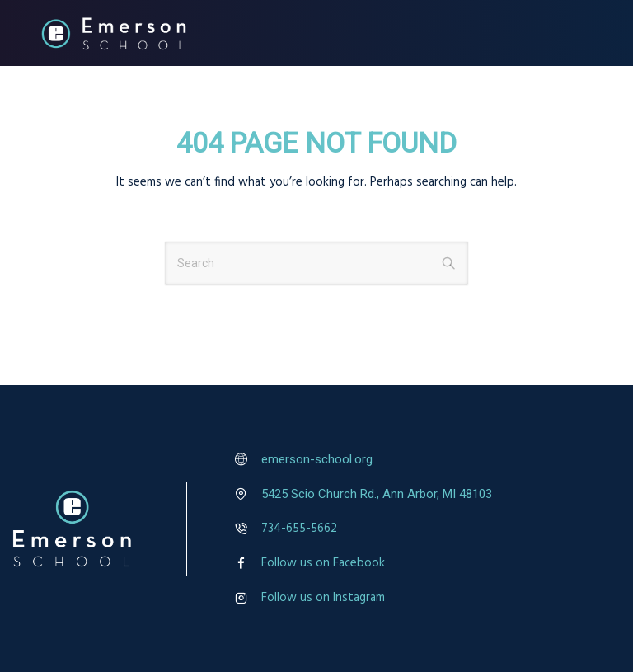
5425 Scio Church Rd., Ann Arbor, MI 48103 (377, 494)
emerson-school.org (317, 459)
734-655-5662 (299, 529)
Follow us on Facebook (323, 563)
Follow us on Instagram (323, 598)
